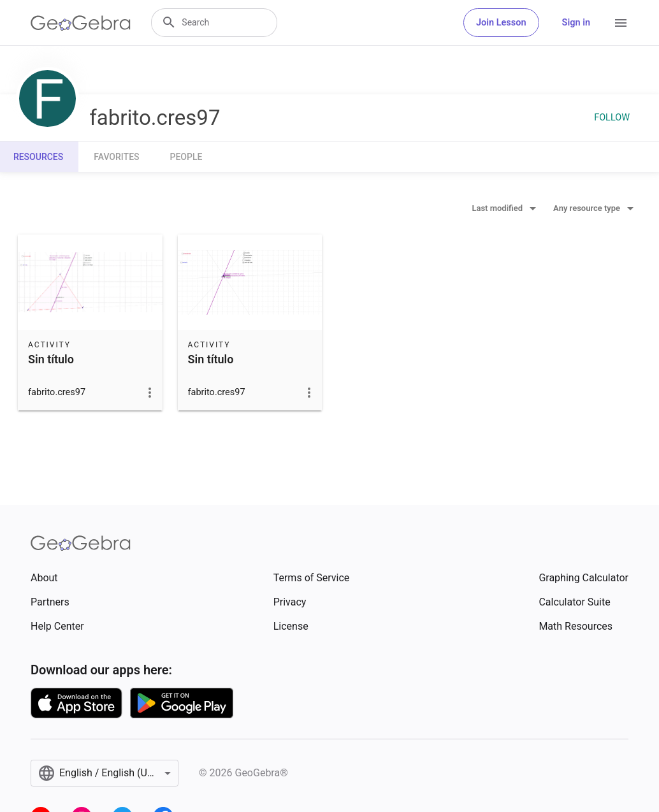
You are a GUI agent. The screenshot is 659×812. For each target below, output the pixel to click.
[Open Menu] (621, 23)
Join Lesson (501, 23)
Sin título (51, 359)
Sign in (576, 23)
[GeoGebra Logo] (81, 23)
